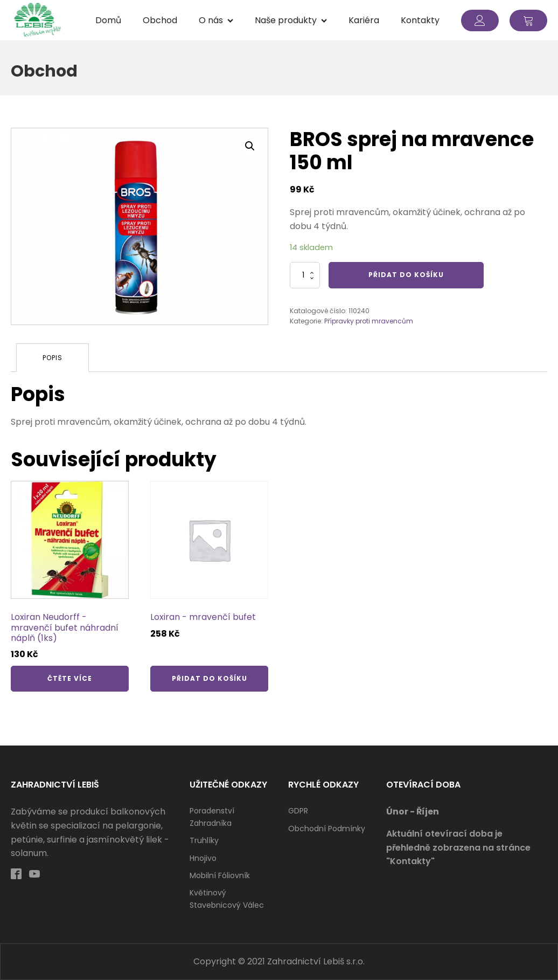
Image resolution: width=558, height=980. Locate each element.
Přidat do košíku (406, 275)
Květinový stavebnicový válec (227, 899)
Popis (53, 358)
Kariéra (364, 20)
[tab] (53, 358)
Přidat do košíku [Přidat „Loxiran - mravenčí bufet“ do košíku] (210, 678)
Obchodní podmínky (327, 829)
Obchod (160, 20)
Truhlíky (204, 840)
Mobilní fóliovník (220, 875)
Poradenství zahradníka (212, 817)
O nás (216, 20)
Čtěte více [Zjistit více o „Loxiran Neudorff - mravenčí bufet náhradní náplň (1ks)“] (70, 678)
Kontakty (420, 20)
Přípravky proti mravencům (369, 321)
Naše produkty (291, 20)
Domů (108, 20)
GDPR (298, 811)
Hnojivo (203, 858)
